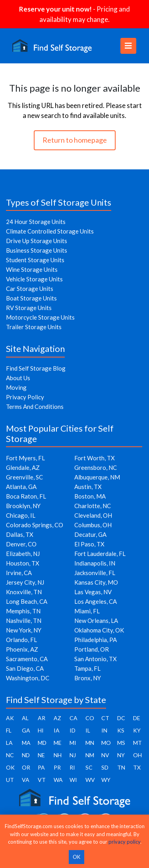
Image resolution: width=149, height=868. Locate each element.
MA (26, 743)
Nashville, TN (24, 621)
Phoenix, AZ (22, 649)
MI (73, 743)
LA (9, 743)
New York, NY (24, 630)
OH (137, 755)
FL (9, 730)
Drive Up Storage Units (37, 241)
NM (90, 755)
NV (105, 755)
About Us (18, 378)
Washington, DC (28, 678)
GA (26, 730)
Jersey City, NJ (25, 582)
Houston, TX (23, 563)
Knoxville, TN (24, 592)
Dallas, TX (20, 534)
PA (41, 767)
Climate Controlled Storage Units (50, 231)
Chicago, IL (21, 515)
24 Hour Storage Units (36, 222)
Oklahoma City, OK (99, 630)
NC (10, 755)
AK (10, 718)
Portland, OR (92, 649)
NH (58, 755)
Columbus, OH (93, 525)
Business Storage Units (37, 250)
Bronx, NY (88, 678)
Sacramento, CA (27, 659)
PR (57, 767)
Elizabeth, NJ (23, 554)
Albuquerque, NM (97, 477)
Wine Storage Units (32, 269)
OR (26, 767)
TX (137, 767)
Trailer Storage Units (34, 327)
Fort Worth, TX (95, 458)
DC (121, 718)
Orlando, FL (21, 640)
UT (10, 780)
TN (121, 767)
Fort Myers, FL (25, 458)
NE (41, 755)
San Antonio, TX (96, 659)
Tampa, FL (87, 668)
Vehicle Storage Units (34, 279)
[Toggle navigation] (128, 46)
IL (88, 730)
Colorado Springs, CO (35, 525)
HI (41, 730)
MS (121, 743)
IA (57, 730)
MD (42, 743)
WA (58, 780)
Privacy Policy (25, 397)
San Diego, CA (25, 668)
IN (104, 730)
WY (106, 780)
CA (74, 718)
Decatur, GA (90, 534)
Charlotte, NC (93, 506)
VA (26, 780)
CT (105, 718)
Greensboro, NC (96, 467)
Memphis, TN (23, 611)
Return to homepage (75, 140)
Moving (16, 387)
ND (26, 755)
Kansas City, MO (96, 582)
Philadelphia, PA (96, 640)
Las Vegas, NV (93, 592)
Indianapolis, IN (95, 563)
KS (121, 730)
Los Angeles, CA (96, 601)
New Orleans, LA (96, 621)
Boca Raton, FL (26, 496)
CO (90, 718)
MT (137, 743)
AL (25, 718)
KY (137, 730)
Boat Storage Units (31, 298)
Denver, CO (21, 544)
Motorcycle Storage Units (40, 317)
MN (90, 743)
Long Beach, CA (27, 601)
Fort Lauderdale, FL (100, 554)
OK (10, 767)
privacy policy (124, 842)
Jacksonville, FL (95, 573)
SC (89, 767)
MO (106, 743)
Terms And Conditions (35, 407)
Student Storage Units (35, 260)
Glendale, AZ (23, 467)
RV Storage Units (29, 308)
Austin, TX (88, 487)
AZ (57, 718)
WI (73, 780)
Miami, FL (87, 611)
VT (42, 780)
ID (73, 730)
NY (121, 755)
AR (42, 718)
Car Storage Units (30, 289)
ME (58, 743)
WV (90, 780)
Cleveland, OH (93, 515)
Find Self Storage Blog (36, 368)
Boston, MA (90, 496)
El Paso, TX (89, 544)
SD (105, 767)
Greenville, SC (24, 477)
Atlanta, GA (21, 487)
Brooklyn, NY (23, 506)
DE (137, 718)
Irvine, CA (19, 573)
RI (72, 767)
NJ (73, 755)
